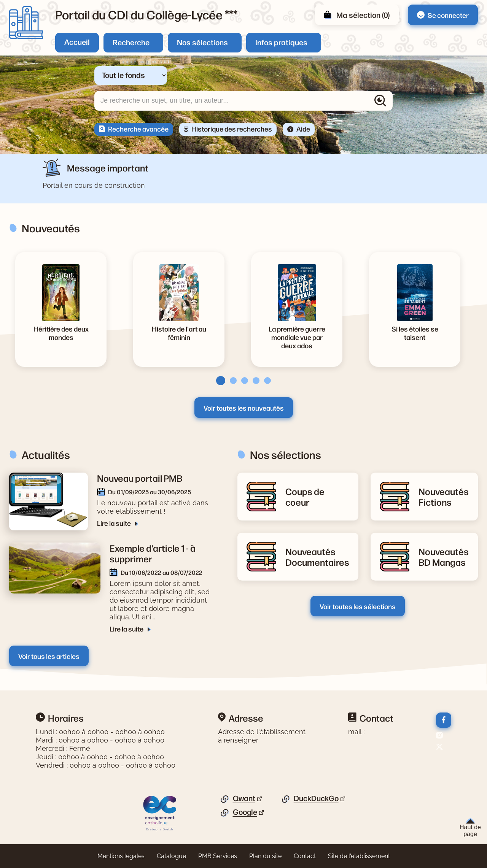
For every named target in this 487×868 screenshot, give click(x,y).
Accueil (77, 42)
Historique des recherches (232, 129)
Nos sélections (202, 42)
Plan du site (265, 856)
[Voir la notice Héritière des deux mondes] (61, 333)
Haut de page (470, 828)
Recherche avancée (138, 129)
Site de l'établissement (359, 856)
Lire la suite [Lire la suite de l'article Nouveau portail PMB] (115, 523)
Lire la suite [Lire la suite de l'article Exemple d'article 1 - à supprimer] (127, 628)
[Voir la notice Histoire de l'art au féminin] (179, 333)
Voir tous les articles (49, 656)
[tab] (218, 381)
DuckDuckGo (316, 798)
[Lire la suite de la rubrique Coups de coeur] (317, 497)
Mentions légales (121, 856)
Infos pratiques (281, 42)
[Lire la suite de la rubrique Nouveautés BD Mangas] (444, 557)
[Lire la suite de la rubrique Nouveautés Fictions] (444, 497)
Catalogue (171, 856)
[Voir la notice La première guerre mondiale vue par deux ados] (297, 337)
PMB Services (218, 856)
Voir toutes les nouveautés (244, 408)
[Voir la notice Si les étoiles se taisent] (415, 333)
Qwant (244, 798)
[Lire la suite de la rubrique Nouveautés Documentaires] (317, 557)
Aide (303, 129)
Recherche (131, 42)
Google (245, 812)
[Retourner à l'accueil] (26, 23)
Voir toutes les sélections (358, 606)
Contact (305, 856)
